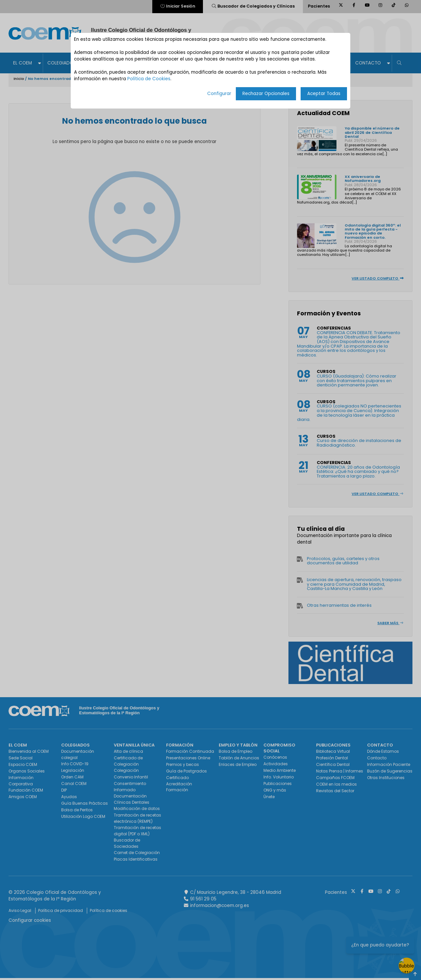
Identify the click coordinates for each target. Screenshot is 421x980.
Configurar (219, 94)
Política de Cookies (149, 79)
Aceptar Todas (324, 94)
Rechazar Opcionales (266, 94)
